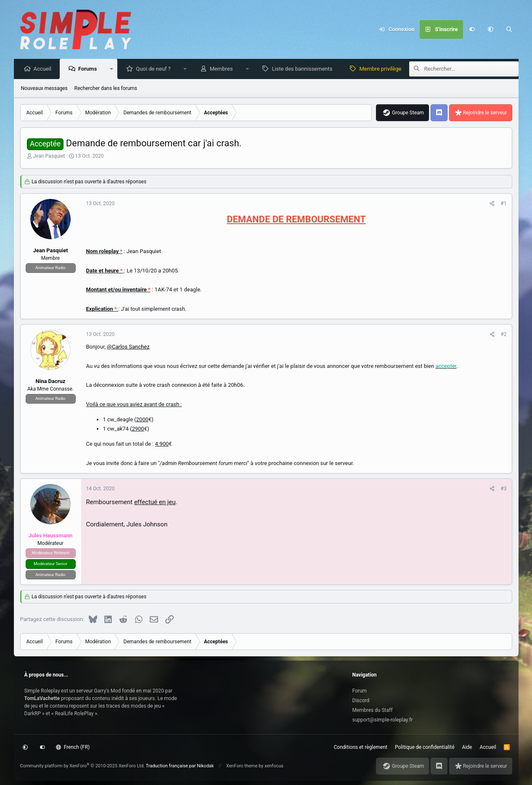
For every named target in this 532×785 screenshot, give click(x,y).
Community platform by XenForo (83, 766)
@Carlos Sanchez (128, 347)
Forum (360, 691)
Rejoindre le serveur (485, 113)
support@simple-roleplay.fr (383, 720)
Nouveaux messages (44, 89)
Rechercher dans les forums (106, 89)
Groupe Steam (408, 113)
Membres (224, 69)
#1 (503, 204)
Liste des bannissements (304, 69)
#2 (503, 335)
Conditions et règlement (361, 747)
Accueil (45, 69)
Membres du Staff (373, 710)
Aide (467, 747)
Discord (361, 700)
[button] (491, 29)
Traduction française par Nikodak (180, 766)
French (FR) (73, 747)
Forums (90, 69)
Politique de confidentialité (425, 747)
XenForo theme (242, 766)
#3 (503, 489)
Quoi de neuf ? (155, 69)
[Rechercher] (509, 29)
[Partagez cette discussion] (492, 204)
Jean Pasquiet (49, 156)
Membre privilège (382, 69)
